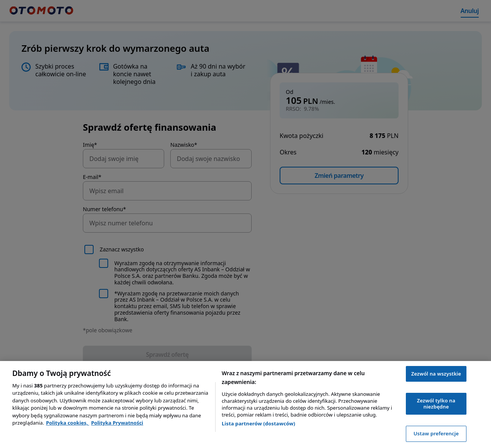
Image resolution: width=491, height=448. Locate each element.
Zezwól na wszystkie (436, 374)
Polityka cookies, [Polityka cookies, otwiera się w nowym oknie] (68, 423)
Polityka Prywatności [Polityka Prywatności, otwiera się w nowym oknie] (117, 423)
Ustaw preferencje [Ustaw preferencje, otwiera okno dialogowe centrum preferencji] (436, 433)
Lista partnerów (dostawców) (259, 423)
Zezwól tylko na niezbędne (436, 404)
